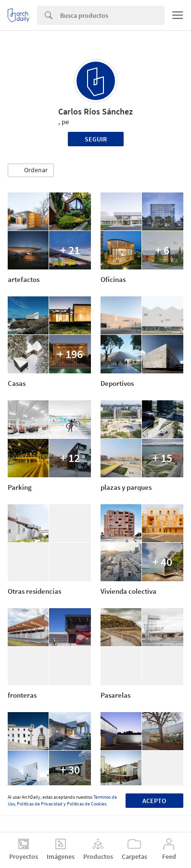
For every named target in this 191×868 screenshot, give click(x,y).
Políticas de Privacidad (40, 804)
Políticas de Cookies (87, 804)
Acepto (154, 801)
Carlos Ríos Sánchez (95, 111)
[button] (31, 170)
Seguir (96, 139)
